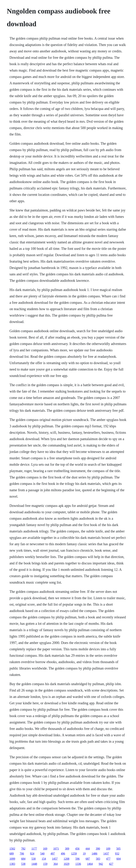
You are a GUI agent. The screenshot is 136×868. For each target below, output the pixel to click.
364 (55, 864)
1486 (94, 854)
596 (77, 859)
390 (98, 849)
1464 (90, 864)
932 (117, 854)
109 (108, 849)
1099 (12, 859)
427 (111, 864)
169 (45, 849)
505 (118, 849)
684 (23, 859)
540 (42, 854)
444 (88, 849)
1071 (56, 849)
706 (22, 854)
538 (23, 864)
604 (118, 859)
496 (63, 854)
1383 (12, 864)
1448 (34, 864)
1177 (34, 849)
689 (12, 854)
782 (23, 849)
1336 (78, 864)
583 (98, 859)
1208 (66, 859)
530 (33, 859)
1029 (66, 864)
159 (45, 864)
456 (77, 849)
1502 (12, 849)
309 (67, 849)
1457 (55, 859)
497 (53, 854)
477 (108, 859)
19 (84, 854)
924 (32, 854)
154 (44, 859)
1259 (74, 854)
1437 (106, 854)
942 (101, 864)
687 (88, 859)
